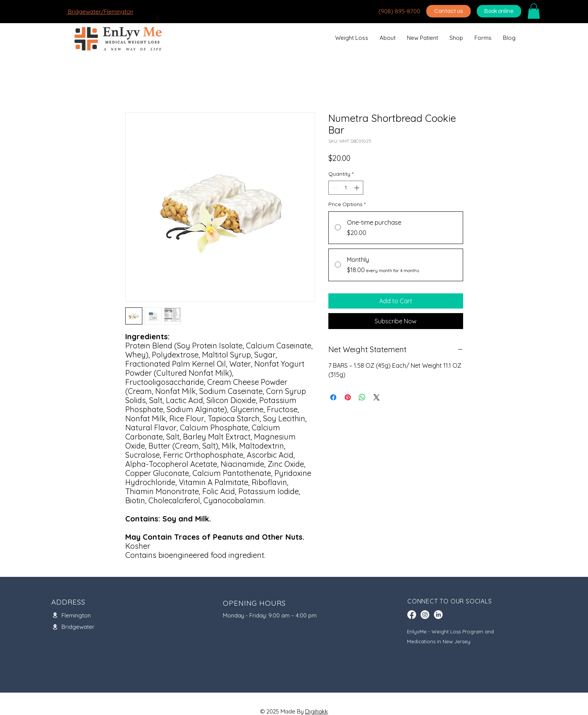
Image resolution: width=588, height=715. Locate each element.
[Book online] (499, 11)
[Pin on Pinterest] (348, 397)
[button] (534, 11)
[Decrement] (334, 188)
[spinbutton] (346, 188)
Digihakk (317, 711)
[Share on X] (377, 397)
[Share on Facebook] (333, 397)
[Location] (55, 615)
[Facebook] (412, 615)
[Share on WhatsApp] (362, 397)
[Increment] (357, 188)
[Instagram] (425, 615)
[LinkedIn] (438, 615)
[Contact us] (448, 11)
